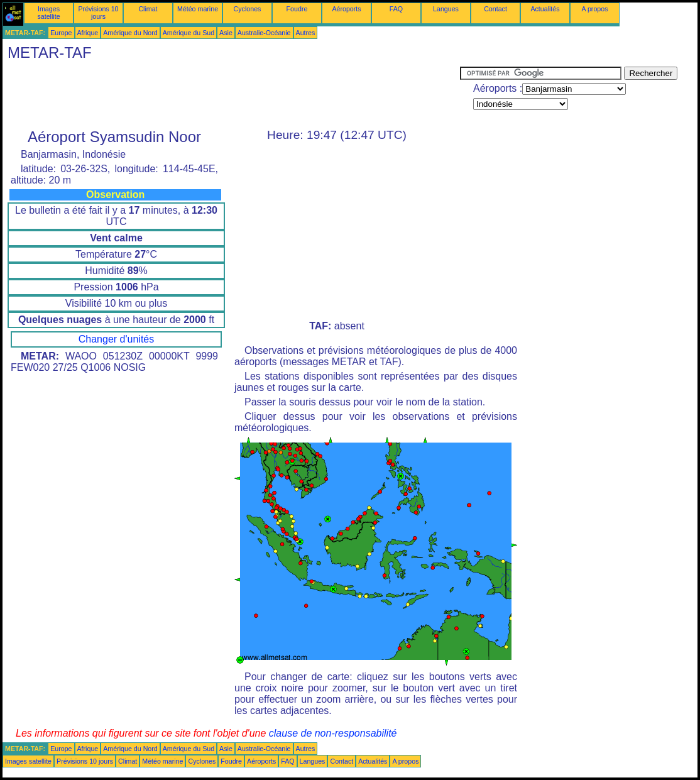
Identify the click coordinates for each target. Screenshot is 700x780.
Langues (446, 9)
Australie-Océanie (264, 33)
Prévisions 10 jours (99, 13)
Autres (306, 33)
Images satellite (48, 13)
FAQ (396, 9)
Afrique (88, 33)
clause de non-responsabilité (333, 733)
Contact (495, 9)
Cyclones (248, 9)
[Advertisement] (231, 95)
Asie (226, 33)
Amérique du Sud (189, 33)
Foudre (297, 9)
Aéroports (346, 9)
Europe (61, 33)
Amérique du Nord (130, 33)
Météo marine (198, 9)
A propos (594, 9)
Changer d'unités (116, 339)
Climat (148, 9)
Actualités (545, 9)
